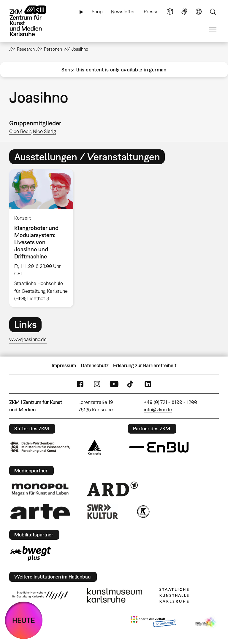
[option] (44, 238)
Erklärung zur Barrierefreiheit (145, 365)
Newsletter (123, 12)
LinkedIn (148, 384)
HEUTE (24, 620)
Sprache (199, 12)
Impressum (64, 365)
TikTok (131, 384)
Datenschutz (95, 365)
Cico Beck (20, 131)
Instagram (97, 384)
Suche (213, 12)
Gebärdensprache (184, 12)
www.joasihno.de (28, 339)
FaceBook (80, 384)
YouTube (114, 384)
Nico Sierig (45, 131)
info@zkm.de (158, 410)
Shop (97, 12)
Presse (151, 12)
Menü (213, 30)
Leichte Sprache (170, 12)
